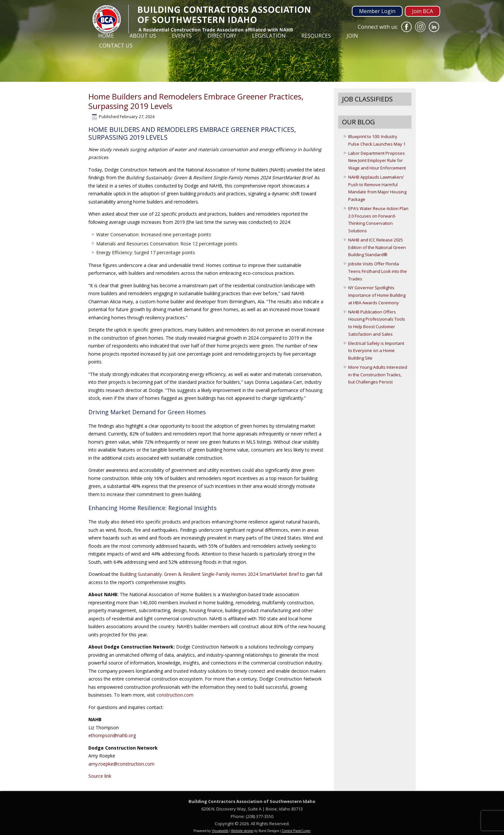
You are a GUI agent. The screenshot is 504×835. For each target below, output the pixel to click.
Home (106, 36)
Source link (100, 776)
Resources (316, 36)
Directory (222, 36)
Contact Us (116, 45)
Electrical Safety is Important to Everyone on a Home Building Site (376, 351)
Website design (242, 831)
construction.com (175, 695)
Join (352, 36)
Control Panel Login (296, 831)
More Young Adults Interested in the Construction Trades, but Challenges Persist (378, 375)
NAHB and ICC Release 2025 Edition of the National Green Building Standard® (377, 247)
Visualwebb (220, 831)
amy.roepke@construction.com (121, 764)
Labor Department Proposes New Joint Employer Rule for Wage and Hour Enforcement (377, 161)
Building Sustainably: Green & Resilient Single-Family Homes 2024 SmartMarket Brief (209, 574)
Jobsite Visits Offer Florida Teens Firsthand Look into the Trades (378, 271)
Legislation (269, 36)
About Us (143, 36)
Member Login (377, 11)
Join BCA (423, 11)
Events (182, 36)
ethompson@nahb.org (112, 735)
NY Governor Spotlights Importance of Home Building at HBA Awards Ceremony (377, 295)
